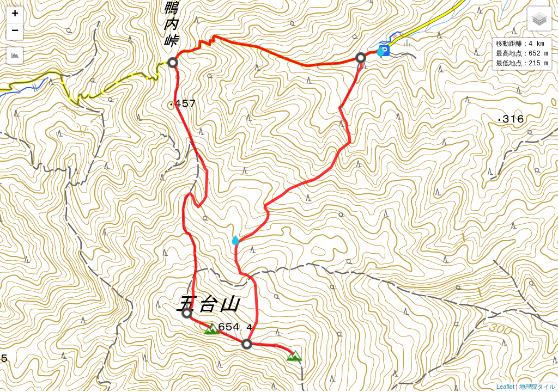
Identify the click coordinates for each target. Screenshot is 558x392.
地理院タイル (537, 387)
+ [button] (15, 15)
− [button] (15, 32)
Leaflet (505, 387)
